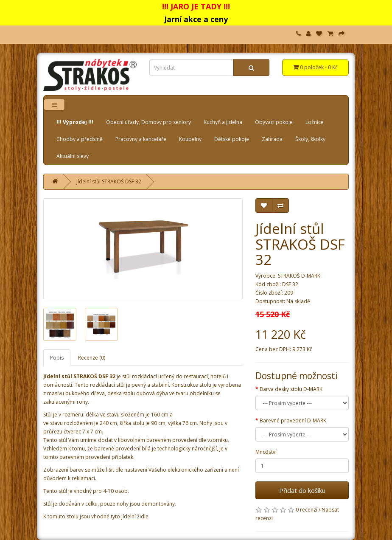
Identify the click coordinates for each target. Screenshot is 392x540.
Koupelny (190, 139)
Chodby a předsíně (80, 139)
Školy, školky (310, 139)
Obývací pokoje (274, 122)
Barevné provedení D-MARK (293, 420)
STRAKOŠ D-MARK (299, 276)
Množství (266, 452)
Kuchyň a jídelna (223, 122)
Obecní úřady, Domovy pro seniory (148, 122)
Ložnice (315, 122)
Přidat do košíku (302, 490)
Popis (57, 358)
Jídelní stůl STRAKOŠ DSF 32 (109, 181)
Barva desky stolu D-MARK (291, 389)
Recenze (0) (92, 358)
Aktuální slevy (73, 156)
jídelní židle (135, 516)
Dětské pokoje (232, 139)
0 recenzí (307, 510)
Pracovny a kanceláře (141, 139)
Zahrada (272, 139)
